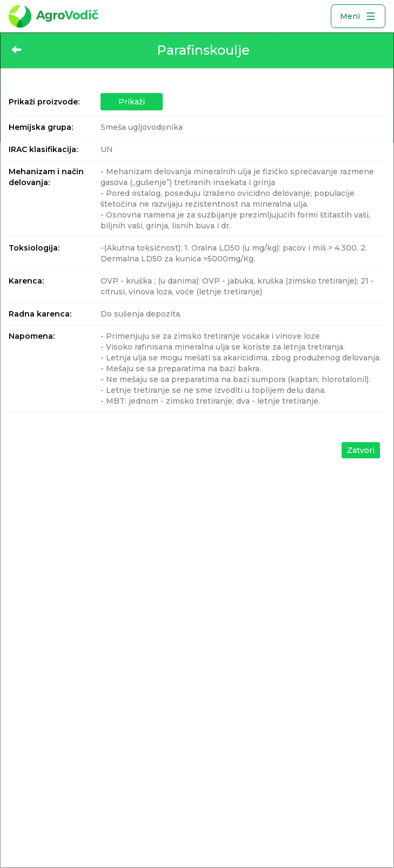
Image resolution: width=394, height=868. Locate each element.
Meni (358, 16)
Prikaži (132, 102)
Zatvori (361, 450)
